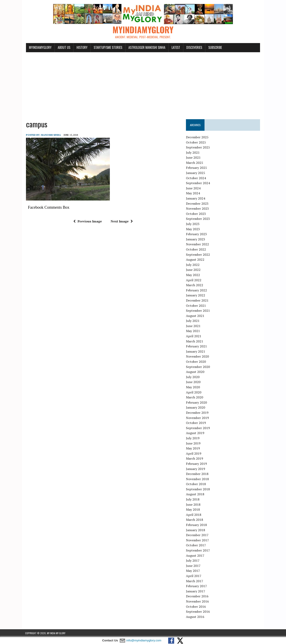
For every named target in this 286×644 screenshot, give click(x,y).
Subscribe (214, 47)
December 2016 (197, 596)
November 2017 (198, 540)
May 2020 (193, 387)
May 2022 (193, 275)
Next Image (121, 221)
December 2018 (197, 474)
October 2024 (196, 178)
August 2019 (195, 433)
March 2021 (195, 341)
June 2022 (193, 270)
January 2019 (196, 469)
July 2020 (193, 377)
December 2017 (197, 535)
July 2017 (193, 560)
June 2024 (193, 188)
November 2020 (198, 357)
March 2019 (195, 459)
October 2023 (196, 214)
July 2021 (193, 321)
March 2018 (195, 520)
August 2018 (195, 494)
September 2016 (198, 612)
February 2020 (197, 402)
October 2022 (196, 249)
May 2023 (193, 229)
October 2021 (196, 306)
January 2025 (196, 173)
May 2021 (193, 331)
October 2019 (196, 423)
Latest (175, 47)
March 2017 (195, 581)
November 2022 (198, 244)
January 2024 (196, 198)
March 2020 (195, 397)
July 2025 (193, 152)
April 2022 (194, 280)
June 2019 (193, 443)
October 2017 (196, 545)
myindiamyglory (39, 47)
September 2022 (198, 255)
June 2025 (193, 158)
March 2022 (195, 285)
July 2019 (193, 438)
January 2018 (196, 530)
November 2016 (198, 601)
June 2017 (193, 566)
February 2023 (197, 234)
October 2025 (196, 142)
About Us (63, 47)
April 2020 (194, 392)
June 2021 (193, 326)
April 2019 (194, 453)
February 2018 (197, 525)
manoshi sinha (50, 135)
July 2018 (193, 499)
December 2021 (197, 300)
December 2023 (197, 204)
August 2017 (195, 556)
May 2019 (193, 448)
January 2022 (196, 295)
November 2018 (198, 479)
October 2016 (196, 607)
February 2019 (197, 464)
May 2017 (193, 571)
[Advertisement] (143, 83)
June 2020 (193, 382)
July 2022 (193, 265)
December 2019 (197, 413)
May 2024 (193, 193)
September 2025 (198, 147)
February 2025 (197, 168)
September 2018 (198, 489)
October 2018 (196, 484)
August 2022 (195, 260)
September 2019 (198, 428)
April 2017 (194, 576)
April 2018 (194, 515)
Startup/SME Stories (107, 47)
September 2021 (198, 311)
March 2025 (195, 163)
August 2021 (195, 316)
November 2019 (198, 418)
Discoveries (193, 47)
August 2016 (195, 617)
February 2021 (197, 346)
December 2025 (197, 137)
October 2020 (196, 362)
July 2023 (193, 224)
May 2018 (193, 510)
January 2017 (196, 591)
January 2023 (196, 239)
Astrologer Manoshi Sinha (146, 47)
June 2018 (193, 504)
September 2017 (198, 550)
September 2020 (198, 367)
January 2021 (196, 351)
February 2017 (197, 586)
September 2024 (198, 183)
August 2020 (195, 372)
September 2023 (198, 219)
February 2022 (197, 290)
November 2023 (198, 208)
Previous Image (87, 221)
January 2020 (196, 408)
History (81, 47)
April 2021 (194, 336)
